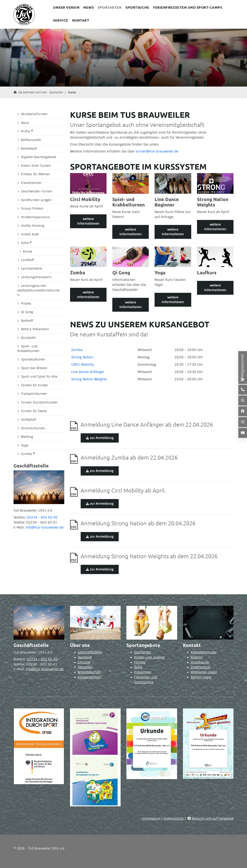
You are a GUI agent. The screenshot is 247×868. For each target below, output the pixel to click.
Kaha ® (26, 243)
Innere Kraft (30, 234)
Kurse (72, 92)
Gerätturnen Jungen (36, 200)
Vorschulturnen (33, 428)
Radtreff (27, 321)
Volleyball (29, 420)
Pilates (26, 304)
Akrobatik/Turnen (34, 114)
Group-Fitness (32, 208)
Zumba (77, 350)
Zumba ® (28, 454)
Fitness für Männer (36, 174)
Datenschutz (201, 667)
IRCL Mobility (84, 365)
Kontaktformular (204, 652)
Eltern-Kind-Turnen (36, 166)
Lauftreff (27, 260)
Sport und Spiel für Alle (39, 377)
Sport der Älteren (34, 368)
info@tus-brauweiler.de (44, 527)
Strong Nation (82, 357)
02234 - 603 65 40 (42, 517)
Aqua (25, 123)
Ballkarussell (31, 140)
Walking (27, 437)
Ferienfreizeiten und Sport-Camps (188, 7)
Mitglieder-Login (204, 672)
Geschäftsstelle (90, 652)
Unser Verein (66, 7)
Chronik (84, 662)
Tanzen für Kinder (34, 385)
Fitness (140, 662)
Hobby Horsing (33, 226)
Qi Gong (27, 312)
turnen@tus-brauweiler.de (157, 151)
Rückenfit (28, 338)
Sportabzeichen (33, 359)
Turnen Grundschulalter (39, 402)
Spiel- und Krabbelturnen (28, 349)
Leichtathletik (32, 269)
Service (61, 20)
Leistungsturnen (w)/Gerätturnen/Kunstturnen (38, 290)
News (89, 7)
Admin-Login (201, 677)
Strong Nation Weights (89, 379)
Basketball (29, 149)
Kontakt (81, 20)
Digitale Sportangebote (39, 157)
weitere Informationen (88, 221)
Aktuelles (85, 667)
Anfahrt (197, 657)
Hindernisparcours (35, 217)
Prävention (143, 672)
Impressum (200, 662)
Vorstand (85, 657)
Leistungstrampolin (36, 277)
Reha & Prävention (35, 329)
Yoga (25, 445)
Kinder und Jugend (149, 657)
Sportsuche (137, 7)
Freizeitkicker (31, 183)
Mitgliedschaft (89, 672)
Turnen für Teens (34, 411)
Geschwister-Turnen (37, 191)
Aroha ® (27, 131)
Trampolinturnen (34, 394)
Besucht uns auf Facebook (213, 818)
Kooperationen (89, 677)
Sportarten (110, 7)
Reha (138, 667)
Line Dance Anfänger (88, 372)
